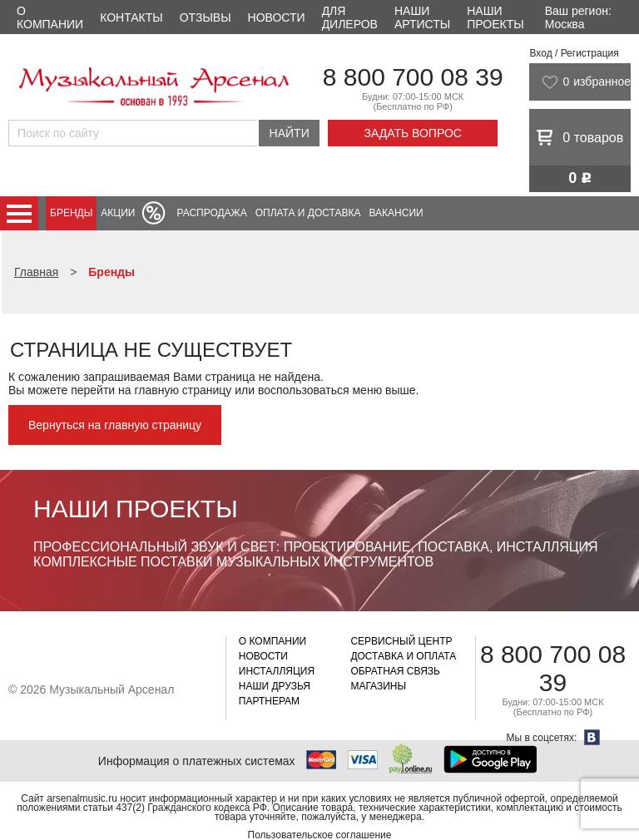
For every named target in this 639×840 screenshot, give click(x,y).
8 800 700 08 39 (413, 77)
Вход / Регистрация (574, 53)
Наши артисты (422, 17)
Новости (277, 17)
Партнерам (269, 701)
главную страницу (183, 390)
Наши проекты (495, 17)
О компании (50, 17)
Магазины (378, 686)
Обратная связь (395, 671)
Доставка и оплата (403, 656)
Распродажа (211, 213)
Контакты (131, 17)
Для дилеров (350, 17)
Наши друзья (275, 686)
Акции (118, 213)
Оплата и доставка (308, 213)
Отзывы (206, 17)
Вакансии (396, 213)
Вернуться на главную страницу (115, 425)
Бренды (71, 213)
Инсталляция (277, 671)
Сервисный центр (401, 641)
